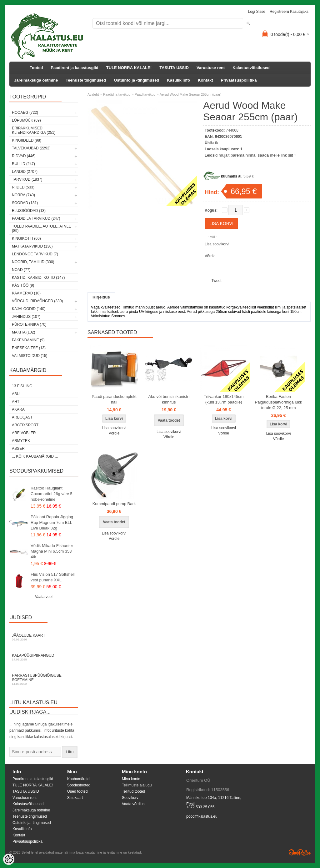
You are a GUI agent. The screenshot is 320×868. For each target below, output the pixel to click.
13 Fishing (22, 386)
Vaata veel (44, 597)
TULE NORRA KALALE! (129, 68)
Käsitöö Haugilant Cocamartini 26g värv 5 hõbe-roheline (52, 494)
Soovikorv (130, 798)
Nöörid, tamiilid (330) (33, 262)
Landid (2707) (25, 172)
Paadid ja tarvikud (117, 94)
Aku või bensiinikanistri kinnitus (169, 399)
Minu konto (131, 779)
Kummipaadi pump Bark (114, 504)
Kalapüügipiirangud (44, 657)
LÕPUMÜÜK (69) (26, 120)
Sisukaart (75, 798)
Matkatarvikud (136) (32, 246)
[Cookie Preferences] (9, 859)
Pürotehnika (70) (29, 324)
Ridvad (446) (24, 156)
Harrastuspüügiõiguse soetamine (44, 679)
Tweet (217, 281)
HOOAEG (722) (25, 113)
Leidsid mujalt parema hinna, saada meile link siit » (250, 155)
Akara (18, 409)
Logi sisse (257, 12)
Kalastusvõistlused (251, 68)
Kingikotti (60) (26, 238)
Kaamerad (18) (26, 293)
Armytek (21, 441)
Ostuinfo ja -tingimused (136, 80)
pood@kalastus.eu (202, 816)
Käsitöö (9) (23, 285)
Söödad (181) (25, 203)
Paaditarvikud (145, 94)
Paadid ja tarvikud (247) (36, 218)
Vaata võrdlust (134, 804)
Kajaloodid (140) (29, 309)
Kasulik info (178, 80)
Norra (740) (23, 195)
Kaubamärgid (78, 779)
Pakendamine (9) (28, 340)
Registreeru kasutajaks (289, 12)
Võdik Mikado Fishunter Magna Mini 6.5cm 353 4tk (52, 551)
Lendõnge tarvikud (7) (35, 254)
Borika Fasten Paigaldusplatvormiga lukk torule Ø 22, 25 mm (279, 402)
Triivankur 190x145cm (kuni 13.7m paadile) (224, 399)
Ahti (16, 402)
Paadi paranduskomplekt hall (114, 399)
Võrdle (210, 256)
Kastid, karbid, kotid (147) (38, 278)
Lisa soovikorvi (217, 244)
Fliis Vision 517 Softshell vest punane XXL (53, 577)
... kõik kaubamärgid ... (35, 456)
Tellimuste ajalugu (137, 785)
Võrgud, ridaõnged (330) (37, 301)
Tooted (36, 68)
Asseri (19, 449)
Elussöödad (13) (29, 211)
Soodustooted (79, 785)
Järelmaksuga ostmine (36, 80)
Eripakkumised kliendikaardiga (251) (34, 130)
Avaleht (93, 94)
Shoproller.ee (300, 852)
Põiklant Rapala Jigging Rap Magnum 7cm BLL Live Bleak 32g (52, 522)
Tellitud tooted (133, 791)
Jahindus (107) (26, 317)
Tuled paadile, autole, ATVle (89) (41, 228)
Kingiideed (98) (27, 140)
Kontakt (205, 80)
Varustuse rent (211, 68)
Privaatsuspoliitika (239, 80)
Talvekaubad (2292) (31, 148)
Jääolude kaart (44, 637)
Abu (16, 394)
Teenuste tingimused (86, 80)
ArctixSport (25, 425)
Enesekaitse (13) (29, 348)
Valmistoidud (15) (30, 356)
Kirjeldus (101, 297)
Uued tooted (77, 791)
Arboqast (22, 417)
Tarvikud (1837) (27, 179)
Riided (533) (23, 187)
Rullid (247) (23, 164)
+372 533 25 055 (200, 807)
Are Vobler (24, 433)
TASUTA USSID (174, 68)
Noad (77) (21, 270)
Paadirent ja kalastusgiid (74, 68)
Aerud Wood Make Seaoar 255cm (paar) (191, 94)
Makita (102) (23, 332)
